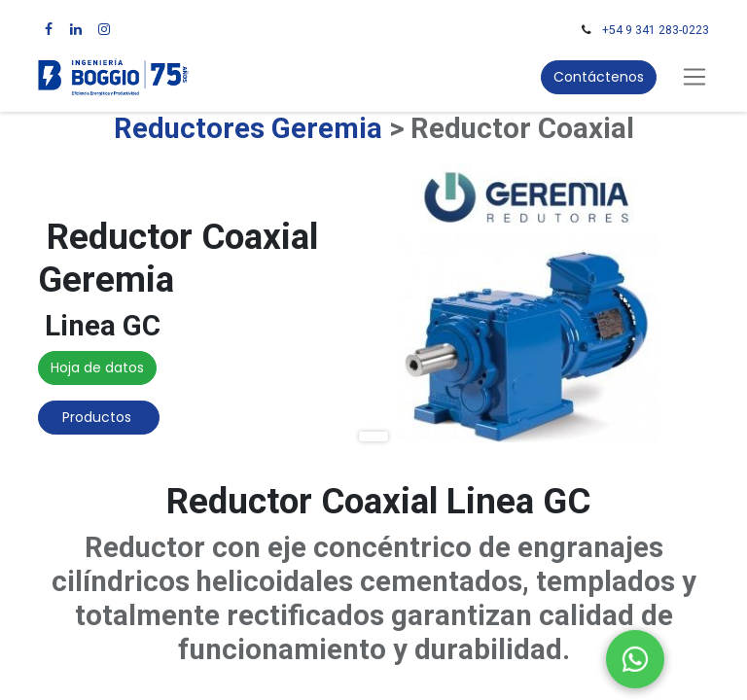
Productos (99, 417)
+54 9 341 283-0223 (656, 30)
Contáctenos (599, 77)
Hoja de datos (97, 367)
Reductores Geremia (248, 128)
